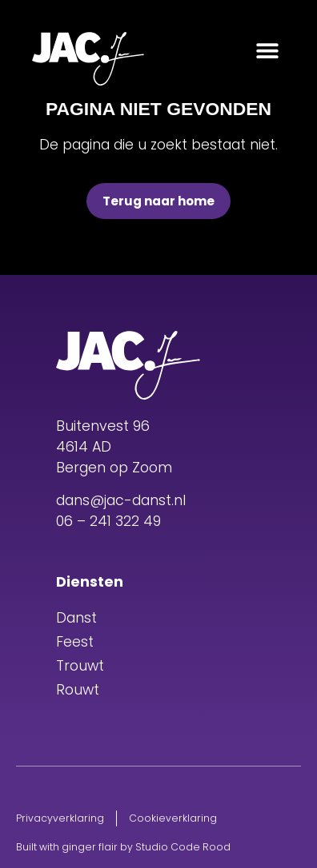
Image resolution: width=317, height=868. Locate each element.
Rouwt (78, 690)
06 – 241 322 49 (108, 521)
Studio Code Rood (183, 847)
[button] (267, 50)
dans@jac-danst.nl (121, 500)
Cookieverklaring (173, 818)
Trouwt (80, 666)
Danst (76, 618)
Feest (75, 642)
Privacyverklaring (60, 818)
